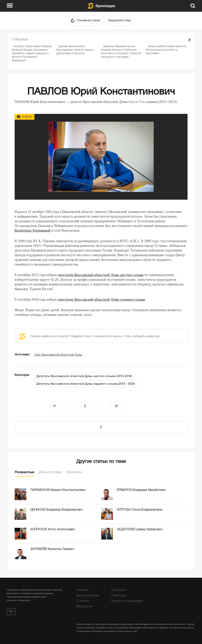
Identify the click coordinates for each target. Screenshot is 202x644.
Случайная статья (88, 21)
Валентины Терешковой (33, 230)
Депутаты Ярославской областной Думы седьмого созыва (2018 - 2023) (86, 384)
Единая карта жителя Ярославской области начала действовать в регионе (75, 50)
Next (189, 40)
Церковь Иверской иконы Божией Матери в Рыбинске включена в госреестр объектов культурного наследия (121, 52)
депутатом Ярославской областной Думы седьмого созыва (101, 299)
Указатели (74, 472)
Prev (183, 40)
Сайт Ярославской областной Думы (58, 355)
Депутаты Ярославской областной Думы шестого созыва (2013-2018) (84, 376)
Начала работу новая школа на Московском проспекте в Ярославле (166, 50)
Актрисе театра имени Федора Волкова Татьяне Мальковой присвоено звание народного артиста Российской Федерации (32, 54)
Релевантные (24, 472)
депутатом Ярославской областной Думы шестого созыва (101, 275)
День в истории (50, 472)
